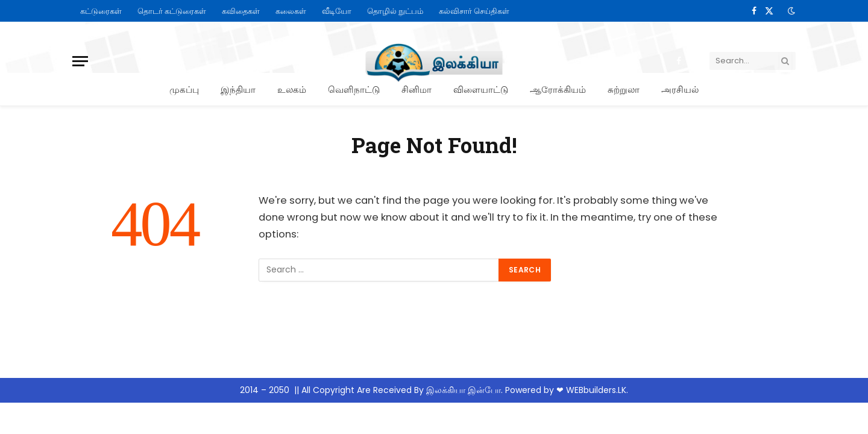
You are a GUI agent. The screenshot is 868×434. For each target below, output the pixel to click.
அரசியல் (680, 89)
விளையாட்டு (481, 89)
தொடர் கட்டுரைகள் (172, 11)
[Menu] (80, 61)
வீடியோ (337, 11)
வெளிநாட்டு (354, 89)
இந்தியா (238, 89)
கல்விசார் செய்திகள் (474, 11)
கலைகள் (291, 11)
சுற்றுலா (624, 89)
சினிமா (417, 89)
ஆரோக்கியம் (558, 89)
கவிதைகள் (241, 11)
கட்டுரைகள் (101, 11)
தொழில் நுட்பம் (395, 11)
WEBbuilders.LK (596, 390)
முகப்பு (184, 89)
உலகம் (292, 89)
